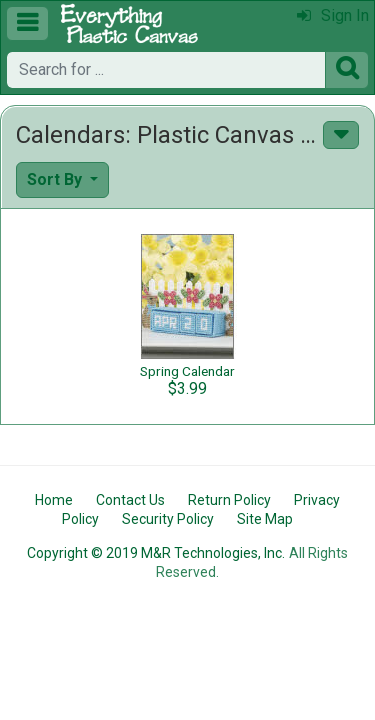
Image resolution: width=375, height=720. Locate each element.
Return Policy (229, 500)
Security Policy (168, 519)
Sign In (333, 15)
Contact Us (130, 500)
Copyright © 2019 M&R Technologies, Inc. (156, 553)
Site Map (265, 519)
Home (54, 500)
